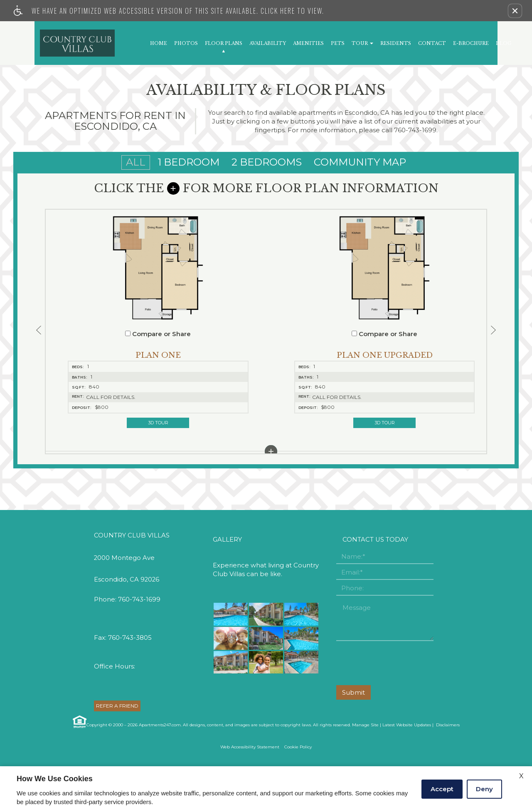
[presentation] (399, 703)
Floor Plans (224, 43)
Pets (338, 43)
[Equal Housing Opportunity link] (79, 762)
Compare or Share (107, 337)
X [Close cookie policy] (521, 776)
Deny (484, 789)
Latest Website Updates (407, 765)
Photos (186, 43)
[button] (515, 11)
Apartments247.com (160, 765)
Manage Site (365, 765)
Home (159, 43)
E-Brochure (471, 43)
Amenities (308, 43)
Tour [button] (362, 43)
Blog (504, 43)
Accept (442, 789)
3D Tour (107, 425)
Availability (268, 43)
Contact (432, 43)
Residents (396, 43)
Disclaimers (447, 765)
